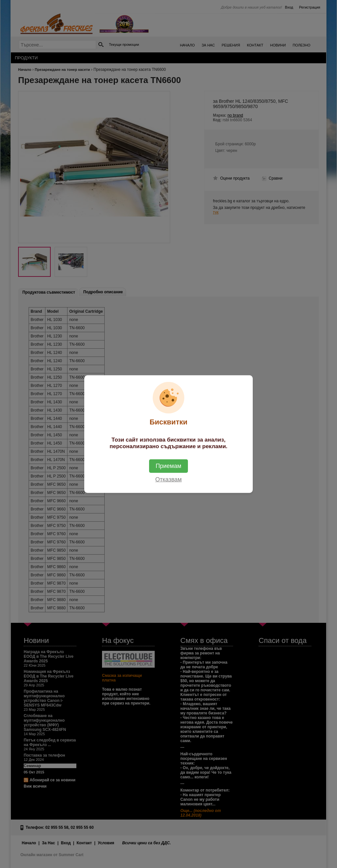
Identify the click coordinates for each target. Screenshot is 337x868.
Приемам (168, 466)
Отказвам (168, 479)
